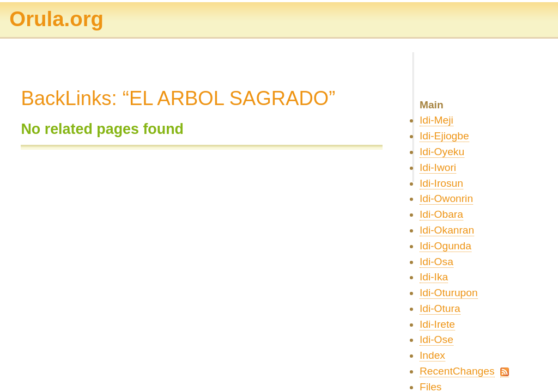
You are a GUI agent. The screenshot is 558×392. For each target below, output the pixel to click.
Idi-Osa (436, 262)
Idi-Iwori (438, 167)
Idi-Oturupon (449, 293)
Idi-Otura (440, 308)
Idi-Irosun (441, 183)
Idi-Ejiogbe (444, 136)
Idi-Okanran (447, 230)
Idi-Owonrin (446, 198)
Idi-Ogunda (445, 246)
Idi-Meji (436, 120)
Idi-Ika (434, 277)
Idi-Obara (441, 214)
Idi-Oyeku (442, 152)
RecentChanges (457, 371)
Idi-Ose (436, 339)
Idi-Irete (437, 324)
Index (432, 355)
